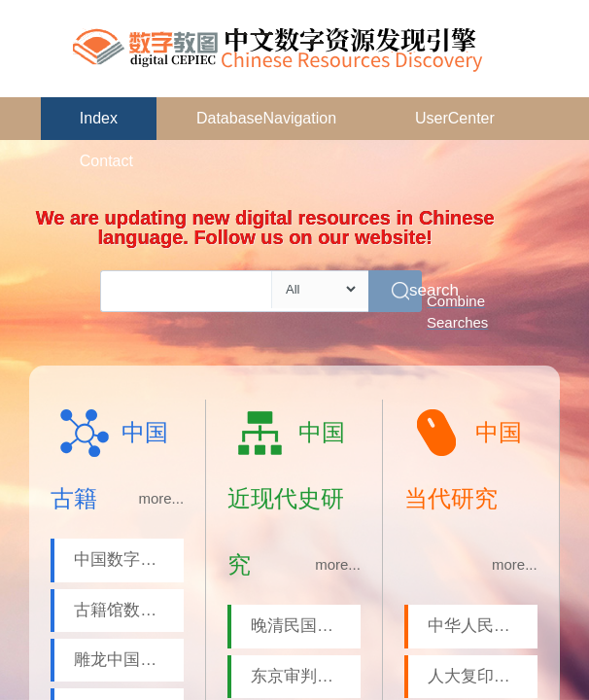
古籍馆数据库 (123, 610)
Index (99, 118)
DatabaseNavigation (266, 118)
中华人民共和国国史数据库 (483, 626)
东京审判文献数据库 (306, 676)
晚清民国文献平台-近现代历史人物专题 (306, 626)
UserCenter (455, 118)
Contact (106, 161)
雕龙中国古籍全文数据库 (129, 660)
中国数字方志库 (129, 560)
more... (161, 498)
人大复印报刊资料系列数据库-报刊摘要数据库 (483, 676)
